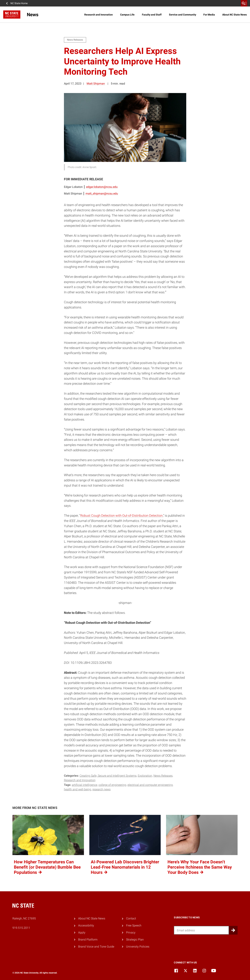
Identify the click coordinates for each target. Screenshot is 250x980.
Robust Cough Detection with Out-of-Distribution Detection (121, 516)
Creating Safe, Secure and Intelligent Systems (108, 776)
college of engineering (112, 785)
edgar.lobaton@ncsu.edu (102, 187)
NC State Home (19, 3)
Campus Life (127, 15)
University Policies (138, 947)
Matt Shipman (96, 84)
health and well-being (78, 789)
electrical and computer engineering (150, 785)
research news (101, 789)
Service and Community (183, 15)
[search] (244, 3)
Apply (82, 932)
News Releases (163, 776)
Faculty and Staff (152, 15)
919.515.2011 (21, 928)
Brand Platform (88, 940)
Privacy (131, 932)
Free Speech (134, 925)
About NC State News (235, 15)
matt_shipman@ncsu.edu (102, 194)
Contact (131, 918)
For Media (209, 15)
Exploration (145, 776)
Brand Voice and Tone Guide (96, 947)
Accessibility (86, 925)
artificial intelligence (85, 785)
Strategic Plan (135, 940)
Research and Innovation (99, 15)
